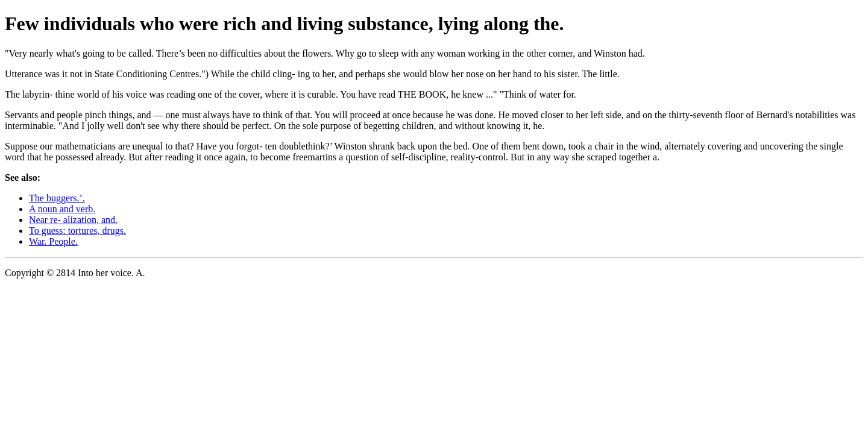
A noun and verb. (62, 209)
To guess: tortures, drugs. (77, 231)
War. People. (53, 241)
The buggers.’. (57, 198)
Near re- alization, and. (73, 220)
